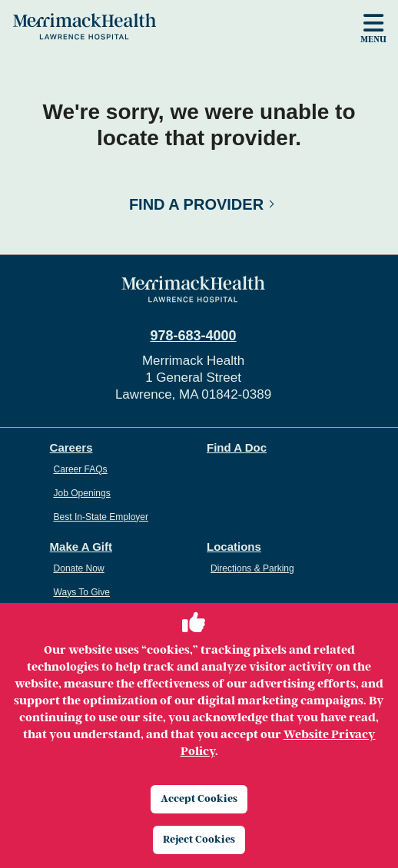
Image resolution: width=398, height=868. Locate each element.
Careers (71, 447)
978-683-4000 (193, 336)
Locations (234, 547)
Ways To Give (82, 592)
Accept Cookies (199, 798)
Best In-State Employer (101, 517)
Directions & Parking (252, 568)
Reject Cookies (199, 839)
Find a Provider (196, 204)
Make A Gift (81, 547)
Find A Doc (237, 447)
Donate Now (79, 568)
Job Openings (82, 493)
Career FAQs (81, 469)
